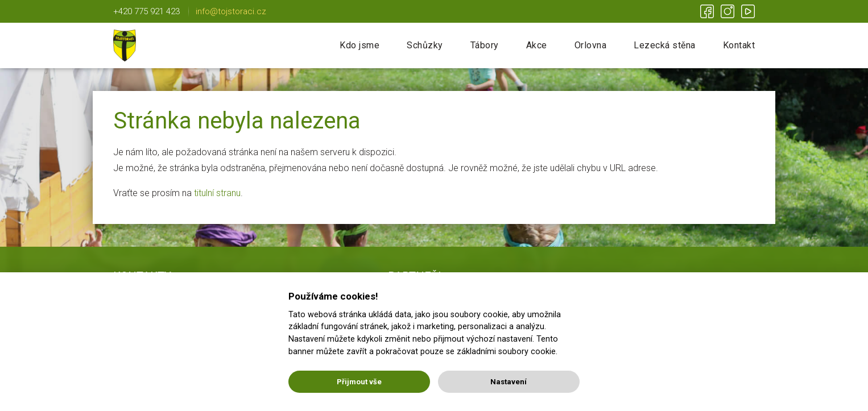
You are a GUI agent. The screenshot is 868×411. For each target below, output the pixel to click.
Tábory (485, 45)
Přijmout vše (359, 382)
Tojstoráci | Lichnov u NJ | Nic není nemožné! (125, 45)
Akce (537, 45)
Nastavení (509, 382)
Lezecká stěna (665, 45)
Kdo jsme (359, 45)
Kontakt (739, 45)
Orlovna (591, 45)
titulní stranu (217, 193)
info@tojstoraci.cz (231, 11)
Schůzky (425, 45)
